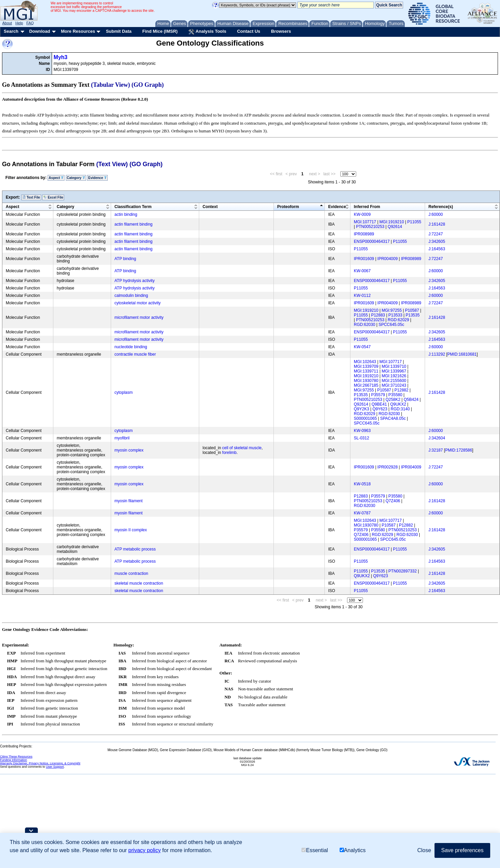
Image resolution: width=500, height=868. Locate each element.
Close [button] (424, 850)
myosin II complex (131, 530)
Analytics (353, 850)
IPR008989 (364, 234)
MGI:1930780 (366, 381)
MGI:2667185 (366, 385)
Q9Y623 (380, 409)
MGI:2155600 (394, 381)
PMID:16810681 (462, 354)
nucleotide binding (131, 347)
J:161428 (437, 224)
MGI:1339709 (366, 366)
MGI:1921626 (394, 376)
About (7, 23)
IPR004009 (388, 259)
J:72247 (436, 234)
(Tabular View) (111, 85)
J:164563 (437, 249)
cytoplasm (124, 392)
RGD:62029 (398, 320)
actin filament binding (134, 224)
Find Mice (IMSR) (160, 31)
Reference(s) (441, 207)
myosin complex (129, 450)
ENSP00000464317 (372, 241)
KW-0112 (362, 296)
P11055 (414, 222)
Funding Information (14, 760)
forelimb (229, 453)
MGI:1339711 (366, 371)
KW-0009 (362, 214)
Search (11, 31)
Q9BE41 (379, 404)
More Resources (78, 31)
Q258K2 (393, 400)
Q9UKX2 (398, 404)
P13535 (413, 315)
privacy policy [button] (144, 850)
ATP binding (125, 259)
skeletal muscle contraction (139, 583)
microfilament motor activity (139, 317)
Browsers (281, 31)
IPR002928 (388, 467)
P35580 (395, 395)
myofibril (122, 438)
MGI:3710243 (394, 385)
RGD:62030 (364, 325)
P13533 (395, 315)
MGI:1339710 (394, 366)
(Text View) (112, 164)
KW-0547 (362, 347)
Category (76, 178)
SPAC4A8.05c (393, 418)
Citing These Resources (16, 757)
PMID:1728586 (458, 450)
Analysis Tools (207, 32)
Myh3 (61, 57)
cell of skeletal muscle (242, 448)
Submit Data (119, 31)
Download (40, 31)
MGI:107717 (365, 222)
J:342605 (437, 241)
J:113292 (437, 354)
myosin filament (128, 501)
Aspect (56, 178)
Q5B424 (411, 400)
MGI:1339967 (394, 371)
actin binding (126, 214)
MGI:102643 (365, 362)
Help (19, 23)
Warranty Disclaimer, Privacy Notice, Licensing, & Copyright (40, 763)
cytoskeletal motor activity (138, 303)
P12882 (401, 390)
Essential (315, 850)
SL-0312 (361, 438)
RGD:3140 (400, 409)
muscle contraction (131, 573)
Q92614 (395, 227)
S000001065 (365, 418)
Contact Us (249, 31)
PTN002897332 (402, 571)
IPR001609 (364, 259)
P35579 (378, 395)
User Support (55, 767)
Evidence (97, 178)
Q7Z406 (393, 501)
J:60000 (436, 214)
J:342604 (437, 438)
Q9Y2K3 (361, 409)
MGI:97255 (392, 310)
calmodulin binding (131, 296)
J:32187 (436, 450)
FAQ (30, 23)
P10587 (412, 310)
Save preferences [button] (462, 850)
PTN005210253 (370, 227)
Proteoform (288, 207)
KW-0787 (362, 513)
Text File (31, 197)
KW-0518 (362, 484)
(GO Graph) (148, 85)
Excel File (53, 197)
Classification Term (133, 207)
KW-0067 (362, 271)
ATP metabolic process (135, 549)
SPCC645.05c (391, 325)
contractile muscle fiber (135, 354)
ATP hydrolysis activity (135, 281)
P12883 (378, 315)
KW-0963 (362, 431)
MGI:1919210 (392, 222)
